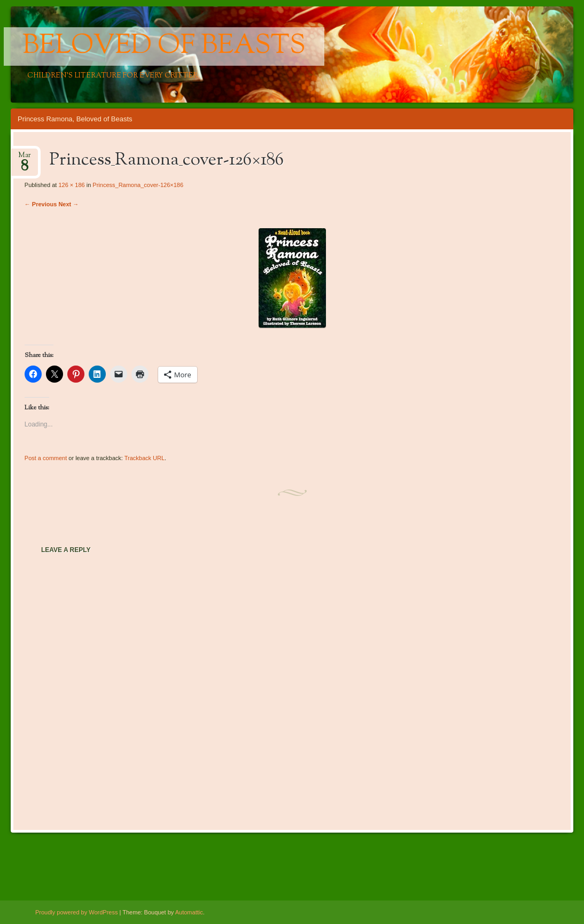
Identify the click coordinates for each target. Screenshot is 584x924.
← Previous (41, 204)
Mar (25, 158)
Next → (68, 204)
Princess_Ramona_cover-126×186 (138, 185)
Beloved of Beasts (164, 46)
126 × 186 (71, 185)
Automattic (189, 912)
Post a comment (46, 458)
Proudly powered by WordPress (76, 912)
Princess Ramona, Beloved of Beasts (75, 119)
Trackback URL (145, 458)
